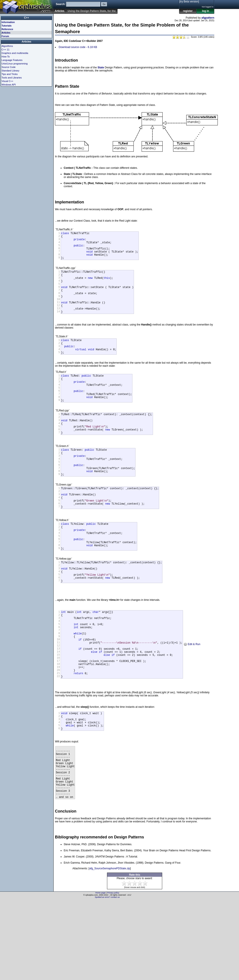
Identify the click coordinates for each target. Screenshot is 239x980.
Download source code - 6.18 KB (78, 47)
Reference (7, 29)
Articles (60, 11)
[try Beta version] (189, 2)
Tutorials (7, 26)
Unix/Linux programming (15, 64)
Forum (5, 36)
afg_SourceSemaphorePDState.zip (110, 948)
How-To (6, 57)
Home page (101, 972)
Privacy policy (113, 972)
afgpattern (208, 18)
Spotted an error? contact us (107, 977)
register (188, 11)
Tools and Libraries (12, 78)
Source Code (9, 67)
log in (206, 11)
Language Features (12, 60)
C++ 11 (5, 50)
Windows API (9, 85)
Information (8, 22)
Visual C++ (7, 81)
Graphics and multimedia (15, 53)
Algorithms (7, 46)
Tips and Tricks (10, 74)
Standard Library (10, 71)
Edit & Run (192, 701)
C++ (27, 18)
